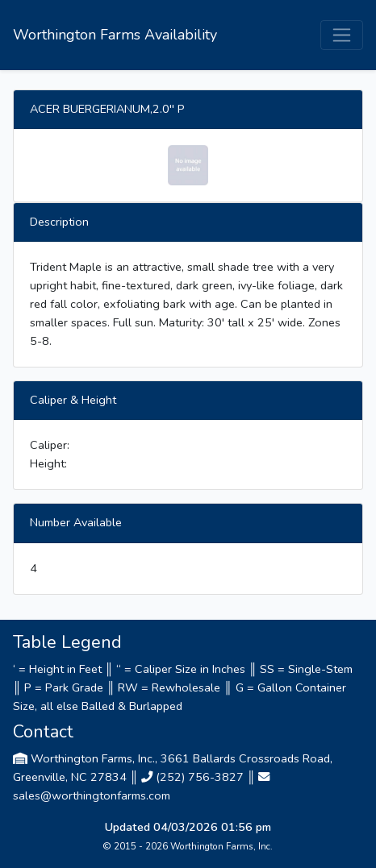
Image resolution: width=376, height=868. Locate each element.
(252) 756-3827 (200, 777)
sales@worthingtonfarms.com (92, 795)
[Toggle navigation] (342, 35)
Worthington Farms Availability (115, 35)
